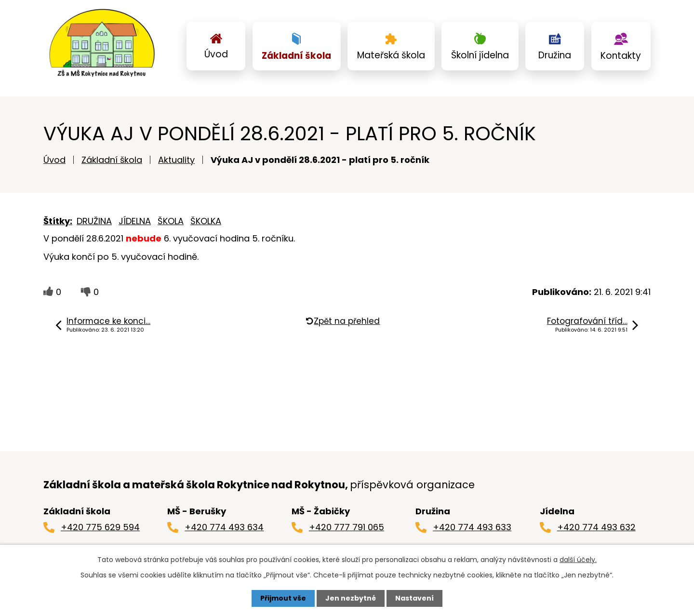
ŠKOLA (171, 221)
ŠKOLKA (206, 221)
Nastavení (414, 598)
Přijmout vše (283, 598)
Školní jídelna (480, 55)
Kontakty (621, 56)
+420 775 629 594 (100, 527)
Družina (555, 55)
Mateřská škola (391, 55)
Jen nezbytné (351, 598)
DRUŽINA (94, 221)
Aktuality (176, 160)
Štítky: (58, 221)
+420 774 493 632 (596, 527)
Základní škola (296, 56)
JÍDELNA (135, 221)
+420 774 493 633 (472, 527)
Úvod (216, 54)
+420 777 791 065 (347, 527)
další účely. (578, 560)
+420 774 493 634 (224, 527)
